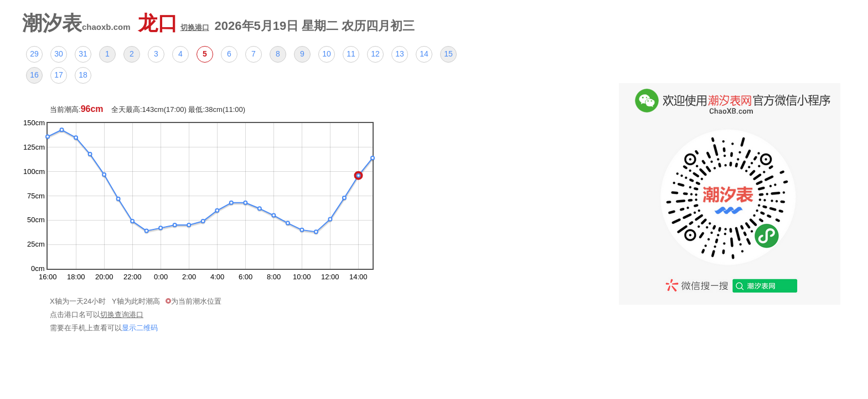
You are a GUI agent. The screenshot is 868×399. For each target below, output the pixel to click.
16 (34, 75)
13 (400, 54)
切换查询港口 (122, 314)
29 (34, 54)
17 (59, 75)
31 (83, 54)
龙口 (174, 23)
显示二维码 (140, 328)
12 (375, 54)
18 (83, 75)
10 (327, 54)
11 (351, 54)
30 (59, 54)
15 (448, 54)
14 (424, 54)
